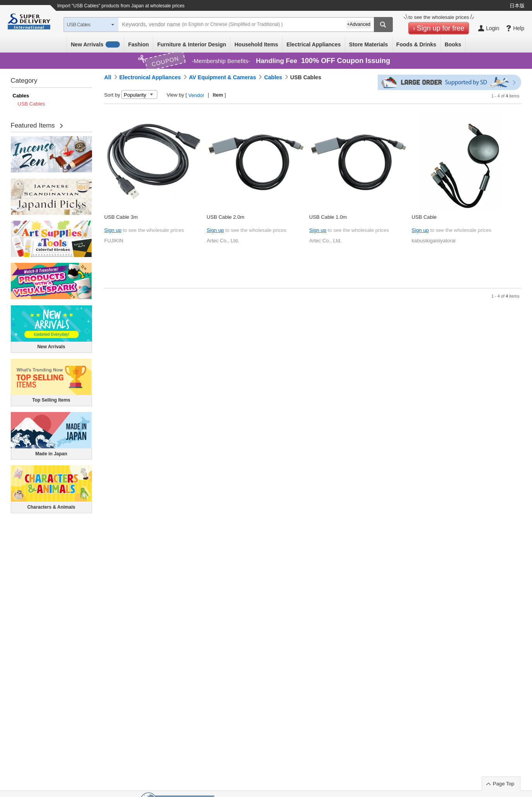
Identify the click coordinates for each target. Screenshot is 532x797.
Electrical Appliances (314, 44)
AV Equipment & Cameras (223, 77)
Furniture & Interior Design (192, 44)
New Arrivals (95, 44)
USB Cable (424, 217)
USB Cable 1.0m (328, 217)
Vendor (196, 95)
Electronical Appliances (150, 77)
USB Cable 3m (121, 217)
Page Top (504, 784)
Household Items (256, 44)
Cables (21, 96)
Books (453, 44)
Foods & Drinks (416, 44)
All (108, 77)
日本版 (517, 6)
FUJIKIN (114, 241)
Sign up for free (441, 28)
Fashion (138, 44)
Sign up (113, 230)
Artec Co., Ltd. (223, 241)
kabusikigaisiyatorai (434, 241)
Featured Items (33, 125)
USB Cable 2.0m (226, 217)
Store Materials (368, 44)
